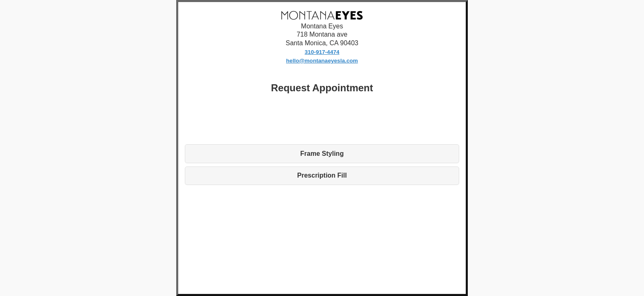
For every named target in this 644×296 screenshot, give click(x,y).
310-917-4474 (322, 52)
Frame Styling (322, 154)
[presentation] (322, 118)
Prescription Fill (322, 175)
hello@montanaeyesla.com (322, 61)
